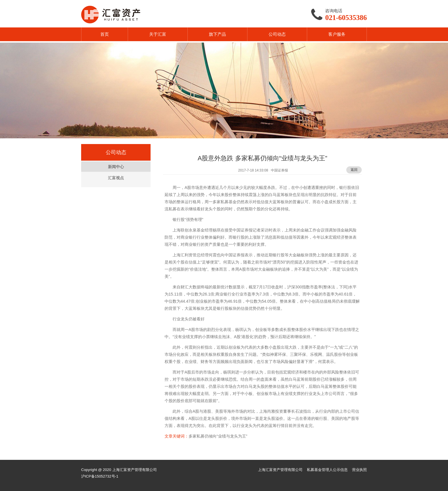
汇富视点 (116, 178)
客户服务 (337, 34)
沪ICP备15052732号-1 (100, 476)
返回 (354, 170)
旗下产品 (217, 34)
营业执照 (359, 470)
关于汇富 (158, 34)
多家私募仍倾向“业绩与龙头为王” (218, 436)
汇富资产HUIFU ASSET (111, 15)
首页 (105, 34)
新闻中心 (116, 167)
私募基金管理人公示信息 (327, 470)
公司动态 (277, 34)
